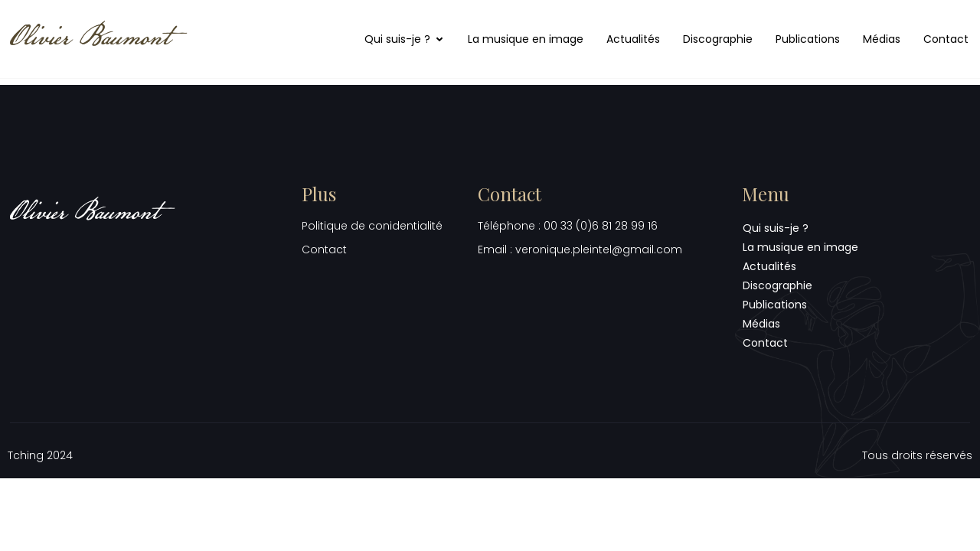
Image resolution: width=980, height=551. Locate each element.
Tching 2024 (40, 455)
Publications (808, 39)
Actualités (633, 39)
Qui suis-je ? (405, 39)
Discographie (718, 39)
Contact (946, 39)
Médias (882, 39)
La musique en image (526, 39)
